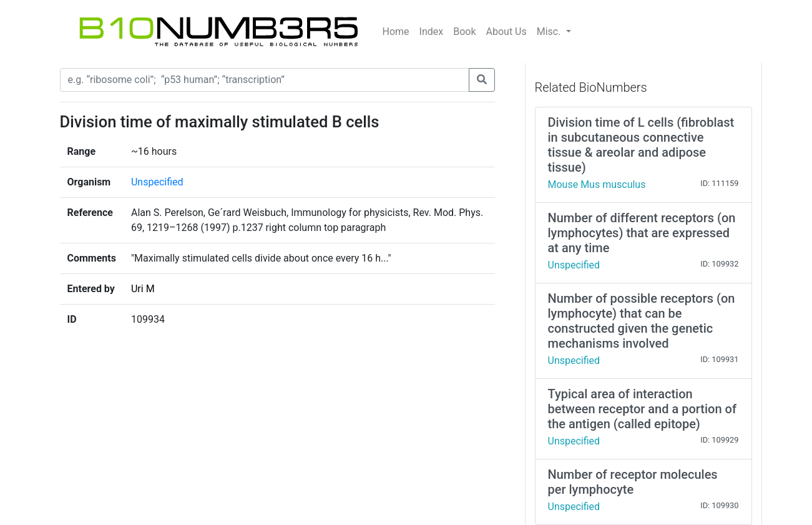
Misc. (550, 32)
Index (432, 32)
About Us (506, 32)
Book (464, 32)
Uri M (143, 289)
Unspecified (157, 182)
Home (396, 32)
